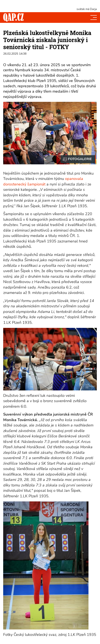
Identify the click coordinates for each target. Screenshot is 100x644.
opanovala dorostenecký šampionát (43, 181)
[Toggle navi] (94, 18)
